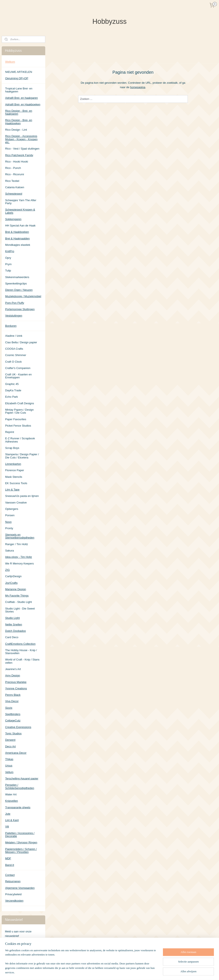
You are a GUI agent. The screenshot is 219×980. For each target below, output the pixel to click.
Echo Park (11, 397)
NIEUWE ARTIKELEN (19, 72)
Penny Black (13, 695)
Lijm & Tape (12, 490)
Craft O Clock (13, 362)
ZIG (7, 570)
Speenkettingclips (16, 284)
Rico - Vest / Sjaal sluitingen (22, 149)
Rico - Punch (13, 168)
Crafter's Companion (18, 368)
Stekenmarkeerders (17, 277)
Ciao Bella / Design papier (21, 342)
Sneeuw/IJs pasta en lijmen (22, 496)
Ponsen (10, 515)
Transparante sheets (18, 807)
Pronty (9, 528)
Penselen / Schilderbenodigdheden (20, 786)
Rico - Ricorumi (15, 174)
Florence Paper (15, 470)
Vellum (9, 772)
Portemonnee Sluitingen (20, 309)
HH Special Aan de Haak (20, 226)
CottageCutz (13, 721)
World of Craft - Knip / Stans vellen (22, 661)
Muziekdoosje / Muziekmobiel (23, 296)
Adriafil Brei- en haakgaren (21, 98)
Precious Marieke (16, 682)
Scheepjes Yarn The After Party (21, 202)
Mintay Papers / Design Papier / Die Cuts (19, 411)
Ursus (9, 766)
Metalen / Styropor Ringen (21, 842)
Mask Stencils (14, 477)
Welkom (10, 62)
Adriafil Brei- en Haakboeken (23, 104)
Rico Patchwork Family (19, 155)
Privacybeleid (13, 894)
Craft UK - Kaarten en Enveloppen (18, 376)
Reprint (10, 432)
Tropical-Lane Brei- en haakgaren (19, 90)
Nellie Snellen (14, 624)
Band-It (10, 865)
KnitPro (10, 251)
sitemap (122, 972)
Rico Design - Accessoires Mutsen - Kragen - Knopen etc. (21, 139)
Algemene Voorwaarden (20, 888)
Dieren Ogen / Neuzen (19, 290)
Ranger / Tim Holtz (17, 544)
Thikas (9, 759)
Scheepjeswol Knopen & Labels (20, 211)
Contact (10, 875)
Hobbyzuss (12, 959)
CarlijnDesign (13, 576)
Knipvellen (11, 801)
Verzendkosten (14, 901)
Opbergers (12, 509)
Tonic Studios (13, 733)
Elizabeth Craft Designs (20, 403)
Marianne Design (16, 589)
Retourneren (13, 881)
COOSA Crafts (14, 349)
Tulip (8, 271)
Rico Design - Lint (16, 130)
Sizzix (9, 708)
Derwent (10, 740)
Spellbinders (13, 714)
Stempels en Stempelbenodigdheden (20, 536)
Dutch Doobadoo (16, 631)
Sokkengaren (13, 219)
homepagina (138, 87)
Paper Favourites (16, 419)
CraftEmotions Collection (20, 644)
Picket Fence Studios (18, 426)
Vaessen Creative (16, 503)
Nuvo (8, 522)
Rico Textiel (12, 181)
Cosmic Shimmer (16, 355)
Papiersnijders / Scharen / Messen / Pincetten (21, 851)
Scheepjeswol (14, 194)
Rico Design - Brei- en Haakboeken (19, 122)
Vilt (7, 827)
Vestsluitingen (14, 316)
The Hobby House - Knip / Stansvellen (21, 652)
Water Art (11, 794)
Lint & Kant (12, 820)
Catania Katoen (15, 187)
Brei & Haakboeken (17, 232)
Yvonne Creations (16, 688)
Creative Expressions (18, 727)
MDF (8, 858)
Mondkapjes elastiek (18, 245)
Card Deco (12, 637)
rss (129, 972)
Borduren (11, 326)
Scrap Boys (12, 448)
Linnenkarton (13, 464)
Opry (8, 258)
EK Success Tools (16, 483)
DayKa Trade (13, 390)
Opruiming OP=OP (17, 78)
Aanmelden (15, 945)
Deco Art (10, 746)
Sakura (9, 551)
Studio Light (12, 618)
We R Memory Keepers (19, 564)
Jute (8, 814)
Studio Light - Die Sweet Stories (20, 610)
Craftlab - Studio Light (18, 602)
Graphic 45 (12, 384)
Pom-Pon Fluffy (15, 303)
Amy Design (13, 675)
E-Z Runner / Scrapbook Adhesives (20, 440)
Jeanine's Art (13, 669)
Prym (8, 264)
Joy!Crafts (11, 583)
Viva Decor (12, 701)
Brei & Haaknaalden (17, 238)
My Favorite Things (17, 596)
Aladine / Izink (14, 336)
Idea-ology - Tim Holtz (18, 557)
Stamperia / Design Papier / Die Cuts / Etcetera (22, 456)
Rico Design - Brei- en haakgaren (19, 112)
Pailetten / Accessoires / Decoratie (20, 835)
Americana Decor (16, 753)
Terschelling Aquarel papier (22, 778)
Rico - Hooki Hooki (17, 162)
